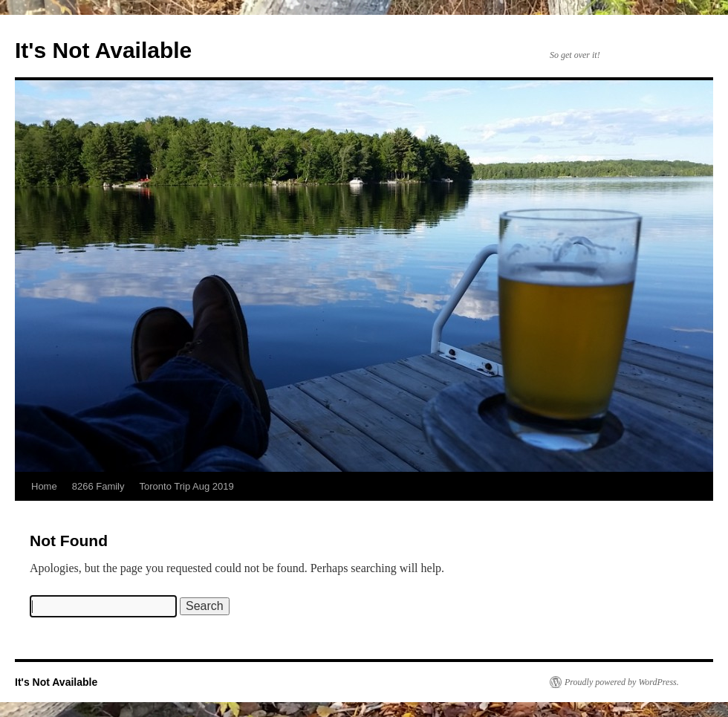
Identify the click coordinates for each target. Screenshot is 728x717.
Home (44, 486)
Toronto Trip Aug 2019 (187, 486)
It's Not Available (103, 50)
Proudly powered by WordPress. (622, 682)
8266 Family (98, 486)
